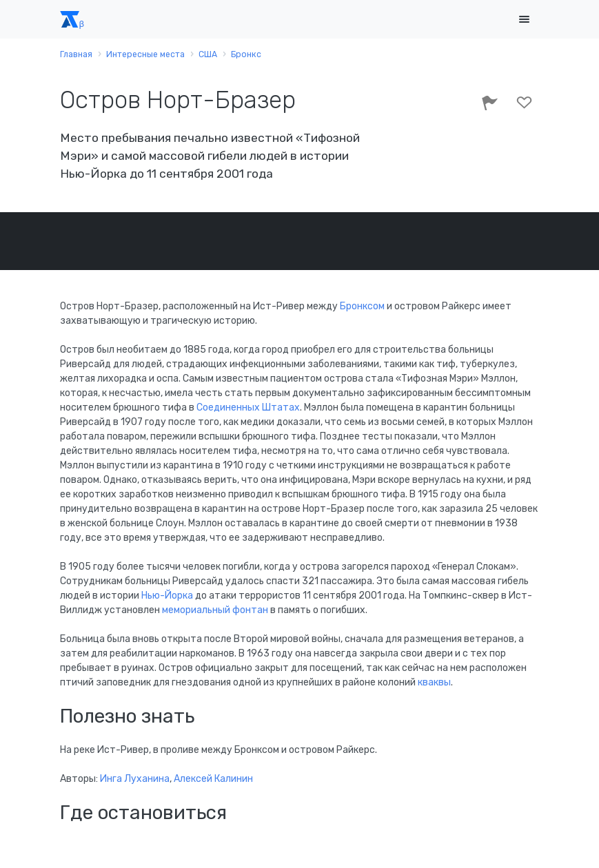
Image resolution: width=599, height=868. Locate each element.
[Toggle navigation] (525, 20)
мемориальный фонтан (215, 610)
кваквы (434, 682)
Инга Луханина (135, 779)
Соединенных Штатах (248, 407)
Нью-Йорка (167, 596)
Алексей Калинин (213, 779)
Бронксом (363, 306)
